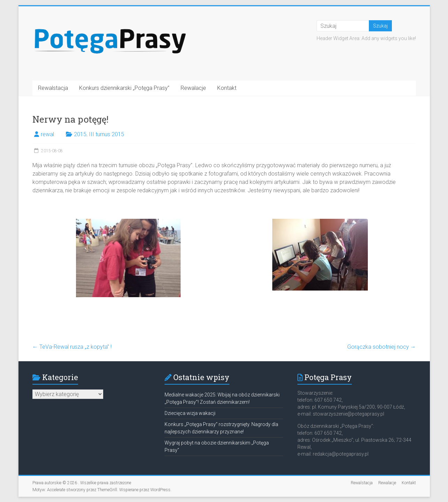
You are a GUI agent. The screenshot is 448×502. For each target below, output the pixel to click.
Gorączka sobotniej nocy (382, 347)
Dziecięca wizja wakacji (190, 413)
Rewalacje (193, 88)
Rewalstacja (53, 88)
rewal (47, 134)
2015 (80, 134)
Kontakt (227, 88)
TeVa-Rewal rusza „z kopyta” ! (72, 347)
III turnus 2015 (107, 134)
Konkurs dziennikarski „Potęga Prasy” (124, 88)
